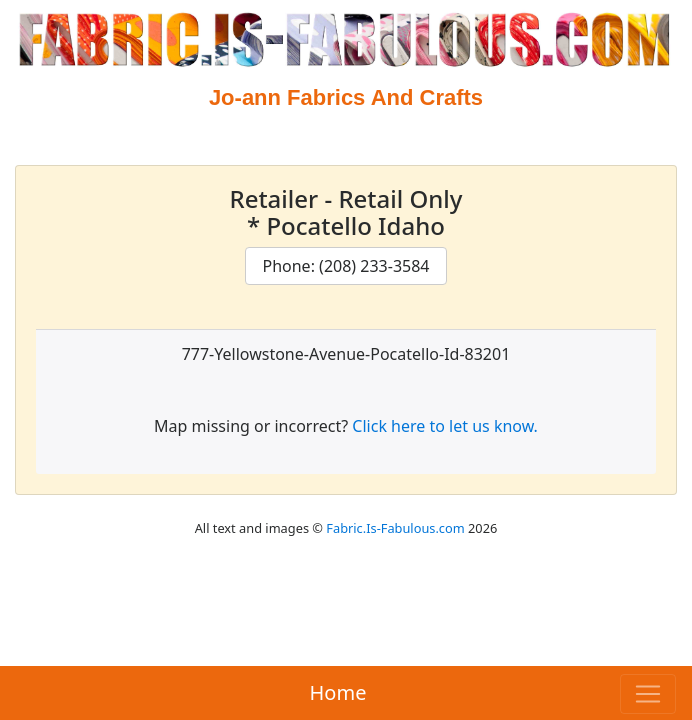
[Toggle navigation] (648, 694)
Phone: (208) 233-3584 (345, 266)
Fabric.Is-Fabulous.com (395, 528)
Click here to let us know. (445, 426)
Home (338, 692)
